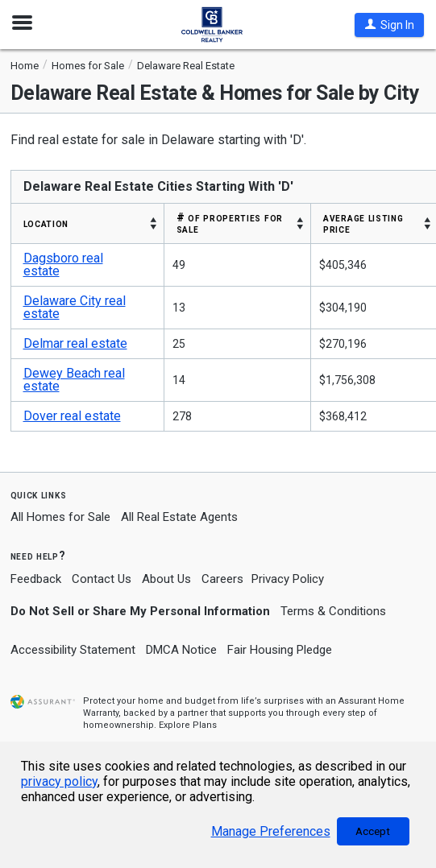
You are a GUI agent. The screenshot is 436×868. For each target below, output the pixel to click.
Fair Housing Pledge (280, 650)
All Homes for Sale (60, 517)
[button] (389, 25)
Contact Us (102, 579)
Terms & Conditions (333, 611)
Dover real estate (72, 416)
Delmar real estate (75, 343)
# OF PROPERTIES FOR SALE (230, 223)
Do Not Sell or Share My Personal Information (140, 611)
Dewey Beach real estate (74, 380)
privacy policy (59, 781)
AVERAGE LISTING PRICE (363, 223)
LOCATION (46, 223)
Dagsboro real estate (63, 265)
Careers (222, 579)
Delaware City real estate (75, 307)
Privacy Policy (288, 579)
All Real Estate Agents (179, 517)
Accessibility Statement (73, 650)
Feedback (36, 579)
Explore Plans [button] (188, 725)
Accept (373, 831)
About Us (166, 579)
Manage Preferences (271, 831)
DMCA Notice (181, 650)
